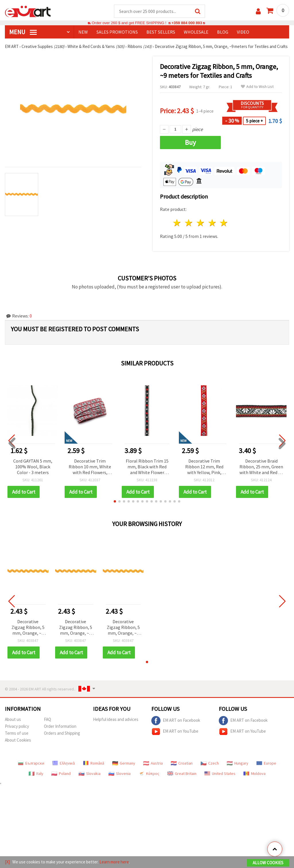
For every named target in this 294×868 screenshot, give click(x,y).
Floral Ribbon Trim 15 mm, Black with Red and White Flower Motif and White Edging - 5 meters (147, 467)
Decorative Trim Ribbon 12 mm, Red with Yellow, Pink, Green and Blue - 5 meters (204, 467)
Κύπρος (149, 773)
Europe (266, 763)
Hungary (238, 763)
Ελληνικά (64, 763)
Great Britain (182, 773)
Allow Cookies (268, 863)
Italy (36, 773)
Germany (124, 763)
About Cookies (18, 740)
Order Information (60, 726)
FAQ (48, 719)
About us (13, 719)
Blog (223, 32)
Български (31, 763)
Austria (153, 763)
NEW (83, 32)
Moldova (255, 773)
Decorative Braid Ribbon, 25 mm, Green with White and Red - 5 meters (261, 467)
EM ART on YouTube (175, 732)
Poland (61, 773)
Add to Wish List (257, 87)
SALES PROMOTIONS (117, 32)
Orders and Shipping (62, 733)
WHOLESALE (196, 32)
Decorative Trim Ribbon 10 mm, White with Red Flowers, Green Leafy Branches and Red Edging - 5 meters (90, 467)
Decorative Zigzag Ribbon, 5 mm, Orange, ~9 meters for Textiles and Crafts (28, 628)
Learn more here (114, 862)
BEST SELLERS (161, 32)
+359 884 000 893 (187, 23)
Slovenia (120, 773)
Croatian (182, 763)
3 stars (201, 223)
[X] (7, 862)
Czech (210, 763)
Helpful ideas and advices (116, 719)
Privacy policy (17, 726)
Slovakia (90, 773)
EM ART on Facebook (176, 721)
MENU (23, 32)
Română (94, 763)
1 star (177, 223)
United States (220, 773)
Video (243, 32)
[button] (115, 501)
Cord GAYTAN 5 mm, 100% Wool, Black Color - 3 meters (33, 467)
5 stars (224, 223)
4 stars (212, 223)
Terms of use (17, 733)
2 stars (189, 223)
